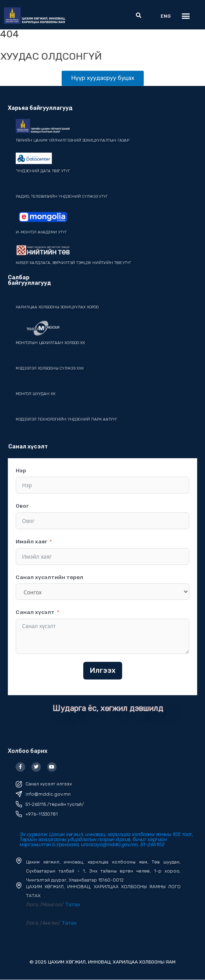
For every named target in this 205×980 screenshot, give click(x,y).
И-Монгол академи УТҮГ (41, 232)
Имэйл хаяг (31, 541)
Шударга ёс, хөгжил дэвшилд (108, 708)
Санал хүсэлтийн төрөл (49, 577)
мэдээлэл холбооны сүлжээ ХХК (50, 368)
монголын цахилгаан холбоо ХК (50, 343)
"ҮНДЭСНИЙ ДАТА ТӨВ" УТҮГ (43, 171)
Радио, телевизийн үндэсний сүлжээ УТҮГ (62, 197)
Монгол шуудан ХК (36, 394)
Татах (73, 904)
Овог (22, 506)
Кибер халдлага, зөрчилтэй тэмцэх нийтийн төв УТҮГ (73, 263)
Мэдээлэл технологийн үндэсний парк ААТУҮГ (66, 419)
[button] (138, 16)
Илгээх (103, 670)
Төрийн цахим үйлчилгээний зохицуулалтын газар (72, 140)
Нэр (21, 470)
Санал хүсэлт (35, 612)
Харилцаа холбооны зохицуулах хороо (57, 307)
